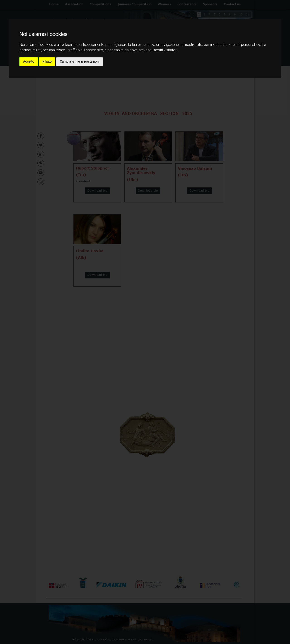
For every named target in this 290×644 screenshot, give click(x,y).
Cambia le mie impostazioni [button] (80, 61)
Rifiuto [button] (47, 61)
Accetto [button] (29, 61)
